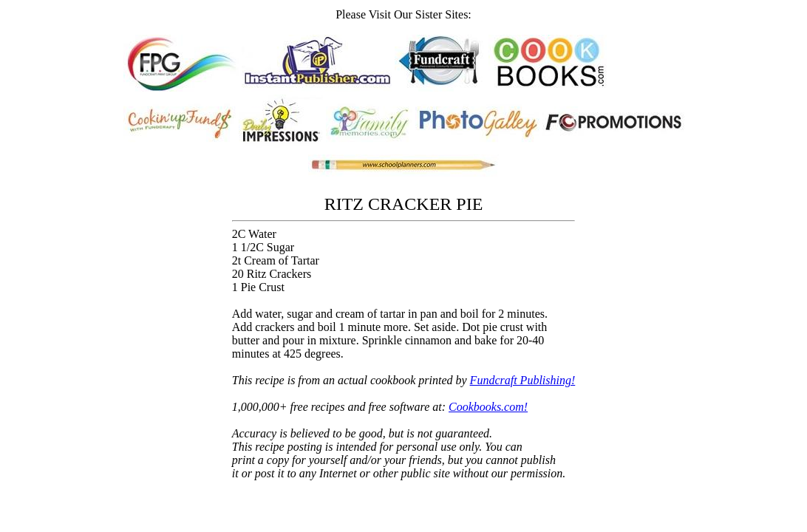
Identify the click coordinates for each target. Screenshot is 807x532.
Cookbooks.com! (488, 407)
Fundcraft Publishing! (523, 380)
